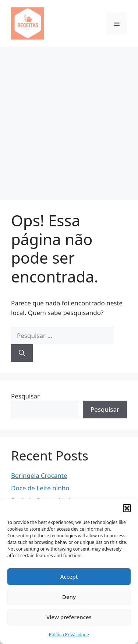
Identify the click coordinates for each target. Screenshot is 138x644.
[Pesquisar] (22, 353)
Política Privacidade (69, 635)
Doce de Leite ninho (40, 488)
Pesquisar (25, 396)
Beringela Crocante (39, 475)
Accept (69, 576)
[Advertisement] (69, 120)
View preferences (69, 617)
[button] (127, 508)
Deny (69, 597)
